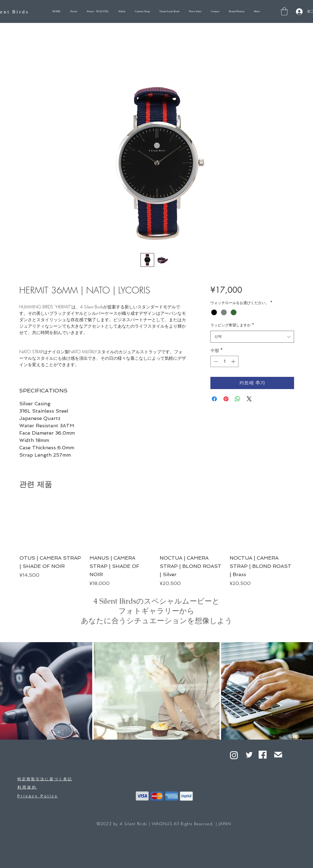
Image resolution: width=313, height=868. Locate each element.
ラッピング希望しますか (232, 325)
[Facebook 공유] (214, 399)
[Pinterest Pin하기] (226, 399)
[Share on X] (249, 399)
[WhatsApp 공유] (238, 399)
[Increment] (234, 361)
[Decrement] (215, 361)
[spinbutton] (224, 361)
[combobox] (252, 337)
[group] (157, 544)
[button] (284, 11)
